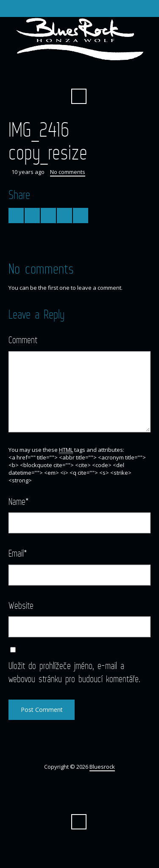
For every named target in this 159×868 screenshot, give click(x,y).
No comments (68, 172)
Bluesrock (102, 767)
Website (21, 605)
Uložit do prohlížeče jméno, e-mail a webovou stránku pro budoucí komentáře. (74, 672)
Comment (23, 340)
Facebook (79, 76)
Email (18, 553)
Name (19, 501)
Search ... (79, 96)
